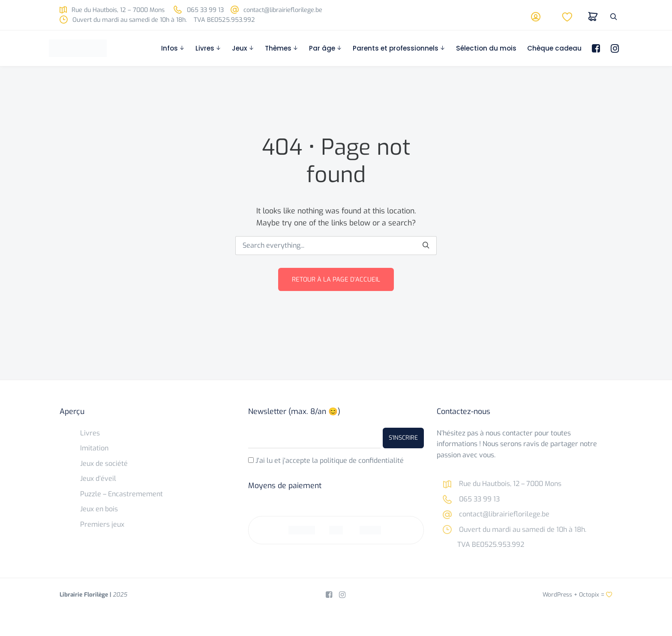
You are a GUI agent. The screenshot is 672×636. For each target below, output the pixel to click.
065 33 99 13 (198, 10)
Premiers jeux (102, 524)
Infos (169, 48)
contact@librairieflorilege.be (276, 10)
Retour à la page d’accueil (336, 279)
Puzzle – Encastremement (121, 494)
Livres (205, 48)
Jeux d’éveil (98, 478)
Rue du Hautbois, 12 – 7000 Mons (112, 10)
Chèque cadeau (554, 48)
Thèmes (278, 48)
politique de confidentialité (362, 460)
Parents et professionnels (396, 48)
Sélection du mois (486, 48)
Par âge (322, 48)
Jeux (240, 48)
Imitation (94, 448)
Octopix (589, 594)
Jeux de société (104, 463)
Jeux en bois (99, 509)
